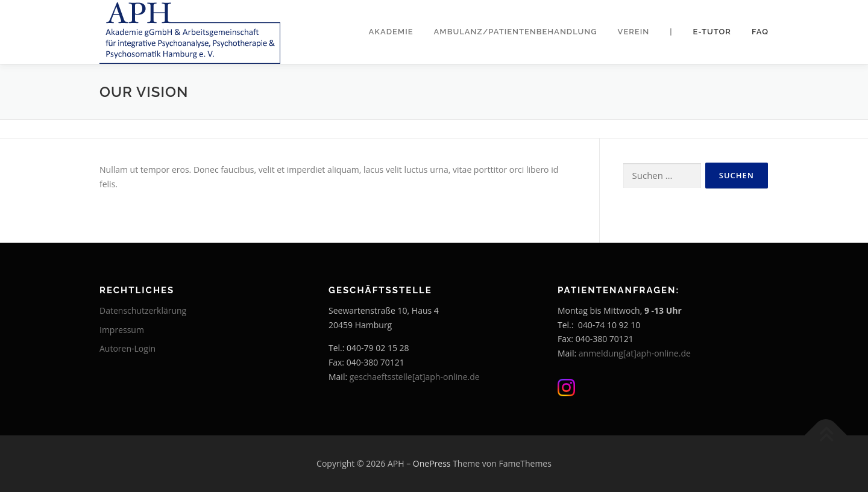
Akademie (391, 32)
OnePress (432, 463)
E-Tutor (712, 32)
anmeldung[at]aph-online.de (635, 353)
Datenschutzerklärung (143, 310)
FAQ (760, 32)
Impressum (122, 330)
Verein (634, 32)
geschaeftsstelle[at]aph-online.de (415, 377)
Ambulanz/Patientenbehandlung (516, 32)
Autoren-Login (127, 348)
